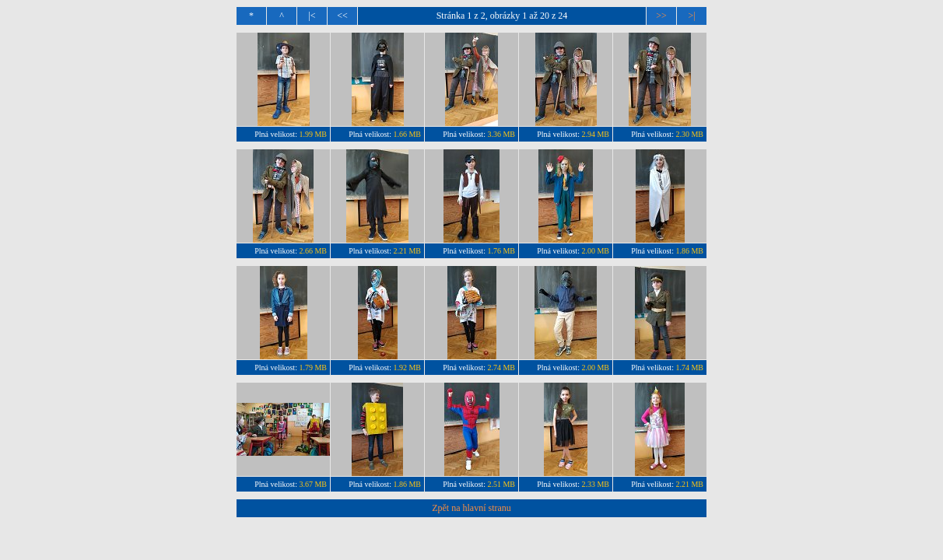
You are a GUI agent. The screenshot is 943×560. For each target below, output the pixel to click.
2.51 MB (501, 484)
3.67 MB (313, 484)
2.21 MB (407, 251)
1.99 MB (313, 134)
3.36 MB (501, 134)
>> (661, 16)
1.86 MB (689, 251)
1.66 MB (407, 134)
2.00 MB (595, 251)
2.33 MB (595, 484)
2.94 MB (595, 134)
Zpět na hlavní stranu (471, 508)
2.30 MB (689, 134)
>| (691, 16)
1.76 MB (501, 251)
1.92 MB (407, 367)
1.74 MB (689, 367)
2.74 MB (501, 367)
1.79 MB (313, 367)
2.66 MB (313, 251)
